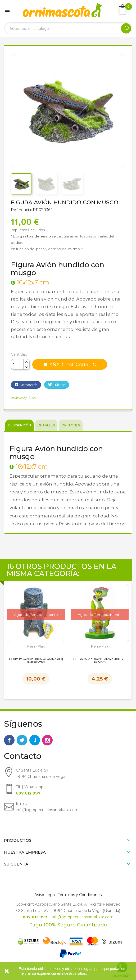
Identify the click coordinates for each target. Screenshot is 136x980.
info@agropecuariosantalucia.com (82, 917)
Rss (35, 740)
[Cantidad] (17, 364)
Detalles (46, 425)
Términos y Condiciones (80, 895)
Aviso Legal (45, 895)
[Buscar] (68, 28)
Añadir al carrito (70, 364)
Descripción (19, 425)
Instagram (47, 740)
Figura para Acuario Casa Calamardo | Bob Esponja (36, 660)
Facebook (9, 740)
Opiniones (71, 425)
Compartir (28, 385)
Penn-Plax (36, 646)
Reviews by (23, 398)
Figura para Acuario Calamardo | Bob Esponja (100, 660)
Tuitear (59, 385)
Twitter (22, 740)
